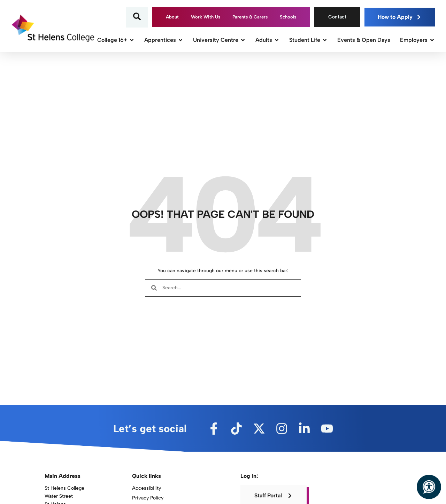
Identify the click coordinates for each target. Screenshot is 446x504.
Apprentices (164, 40)
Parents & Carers (250, 17)
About (172, 17)
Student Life (308, 40)
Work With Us (206, 17)
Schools (288, 17)
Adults (267, 40)
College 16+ (116, 40)
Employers (417, 40)
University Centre (219, 40)
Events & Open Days (364, 40)
